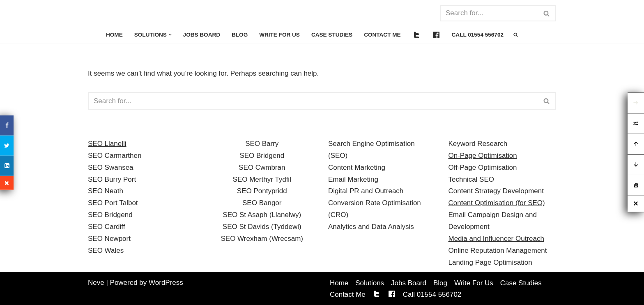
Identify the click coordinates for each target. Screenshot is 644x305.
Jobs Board (202, 35)
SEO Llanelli (107, 144)
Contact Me (383, 35)
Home (114, 35)
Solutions (370, 283)
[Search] (489, 13)
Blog (240, 35)
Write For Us (280, 35)
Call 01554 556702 (478, 35)
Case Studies (332, 35)
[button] (170, 35)
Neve (96, 283)
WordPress (166, 283)
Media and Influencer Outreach (496, 239)
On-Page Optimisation (483, 156)
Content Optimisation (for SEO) (497, 203)
